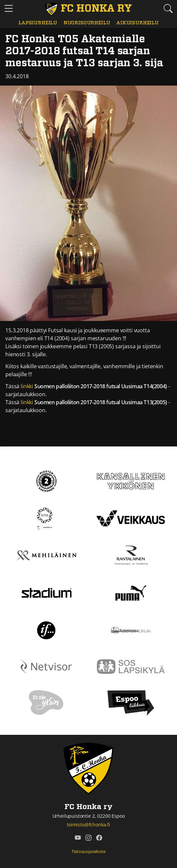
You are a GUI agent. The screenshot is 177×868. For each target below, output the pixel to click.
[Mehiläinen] (46, 555)
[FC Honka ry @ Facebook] (99, 838)
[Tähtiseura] (46, 518)
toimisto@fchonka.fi (88, 825)
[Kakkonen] (46, 480)
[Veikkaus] (131, 518)
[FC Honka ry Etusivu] (88, 9)
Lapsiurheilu (38, 23)
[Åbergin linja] (131, 630)
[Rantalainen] (131, 555)
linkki (27, 386)
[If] (46, 630)
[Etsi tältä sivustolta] (168, 8)
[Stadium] (46, 592)
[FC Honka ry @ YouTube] (78, 838)
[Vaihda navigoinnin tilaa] (9, 9)
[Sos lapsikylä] (131, 666)
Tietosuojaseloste (88, 851)
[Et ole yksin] (46, 702)
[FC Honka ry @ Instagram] (88, 838)
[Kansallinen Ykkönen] (131, 480)
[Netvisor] (46, 666)
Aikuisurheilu (137, 23)
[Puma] (131, 592)
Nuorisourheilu (87, 23)
